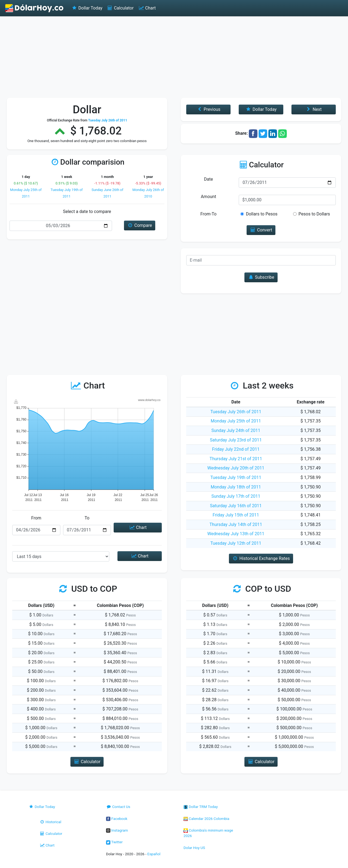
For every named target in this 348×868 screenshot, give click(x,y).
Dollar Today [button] (261, 109)
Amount (208, 197)
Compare (140, 225)
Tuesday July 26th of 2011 (236, 412)
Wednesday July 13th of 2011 (236, 534)
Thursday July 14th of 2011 (236, 524)
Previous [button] (209, 109)
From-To (208, 214)
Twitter (114, 842)
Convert (261, 230)
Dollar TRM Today (201, 807)
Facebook (117, 819)
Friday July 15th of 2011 (236, 515)
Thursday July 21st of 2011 (236, 459)
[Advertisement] (174, 57)
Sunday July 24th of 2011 (236, 430)
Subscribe (261, 277)
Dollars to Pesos (262, 214)
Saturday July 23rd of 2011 (236, 440)
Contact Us (118, 807)
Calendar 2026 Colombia (206, 819)
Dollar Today (87, 8)
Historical (50, 822)
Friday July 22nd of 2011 (236, 449)
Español (154, 854)
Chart (147, 8)
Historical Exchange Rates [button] (261, 558)
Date (208, 179)
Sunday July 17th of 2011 (236, 496)
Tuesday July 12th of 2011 (236, 543)
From (36, 518)
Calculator (120, 8)
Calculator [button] (87, 762)
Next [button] (314, 109)
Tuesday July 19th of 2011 (236, 477)
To (87, 518)
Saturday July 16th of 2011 (236, 506)
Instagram (117, 830)
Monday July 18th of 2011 (236, 487)
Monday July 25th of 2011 (236, 421)
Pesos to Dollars (314, 214)
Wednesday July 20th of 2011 (236, 468)
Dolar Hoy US (194, 848)
